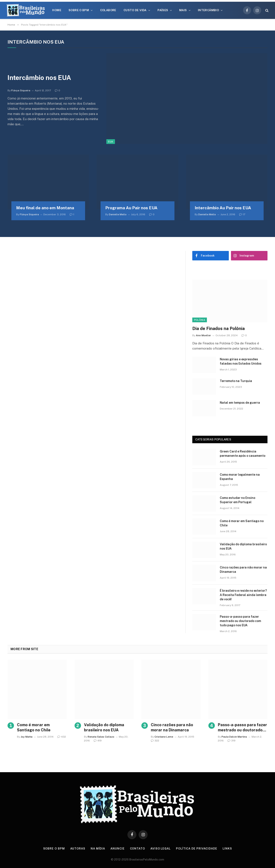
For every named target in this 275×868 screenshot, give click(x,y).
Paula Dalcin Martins (234, 737)
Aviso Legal (160, 849)
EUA (111, 142)
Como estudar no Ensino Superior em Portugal (238, 500)
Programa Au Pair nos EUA (131, 208)
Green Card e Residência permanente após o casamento (243, 454)
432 (62, 737)
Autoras (78, 849)
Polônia (200, 320)
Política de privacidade (197, 849)
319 (231, 741)
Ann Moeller (203, 335)
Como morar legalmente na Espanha (240, 477)
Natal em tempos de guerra (240, 403)
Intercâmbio (208, 10)
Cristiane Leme (164, 737)
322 (155, 741)
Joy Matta (27, 737)
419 (98, 741)
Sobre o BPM (79, 10)
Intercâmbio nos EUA (39, 78)
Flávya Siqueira (21, 90)
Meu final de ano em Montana (45, 208)
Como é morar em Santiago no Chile (242, 523)
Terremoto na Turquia (236, 381)
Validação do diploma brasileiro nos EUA (243, 546)
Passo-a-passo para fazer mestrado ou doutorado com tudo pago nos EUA (240, 621)
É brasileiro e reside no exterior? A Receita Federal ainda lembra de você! (243, 595)
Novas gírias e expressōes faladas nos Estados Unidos (241, 361)
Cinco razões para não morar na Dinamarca (243, 570)
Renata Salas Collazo (101, 737)
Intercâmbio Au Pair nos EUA (223, 208)
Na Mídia (98, 849)
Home (57, 10)
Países (163, 10)
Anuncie (117, 849)
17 (242, 214)
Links (227, 849)
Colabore (108, 10)
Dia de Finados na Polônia (218, 329)
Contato (137, 849)
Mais (183, 10)
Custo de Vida (135, 10)
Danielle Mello (118, 214)
